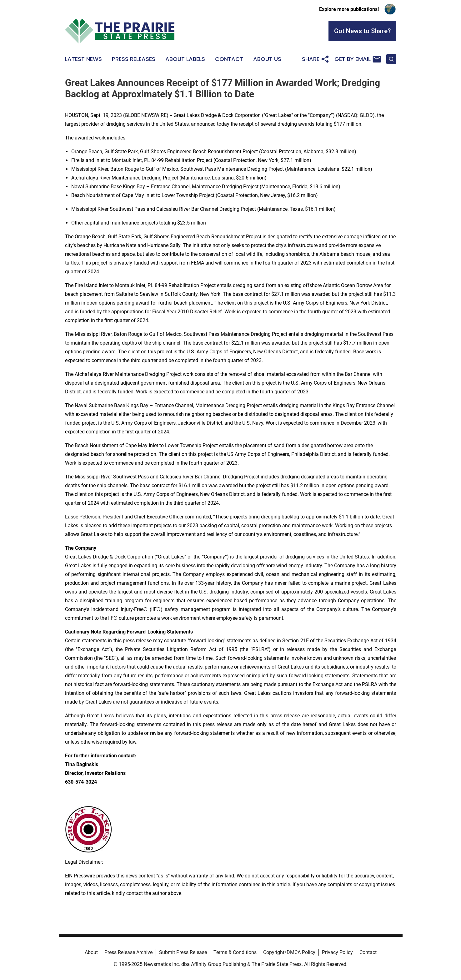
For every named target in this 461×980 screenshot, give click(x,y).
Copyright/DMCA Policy (289, 952)
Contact (229, 59)
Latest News (83, 59)
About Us (267, 59)
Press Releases (134, 59)
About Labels (185, 59)
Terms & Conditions (235, 952)
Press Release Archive (128, 952)
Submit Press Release (183, 952)
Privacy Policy (337, 952)
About (91, 952)
